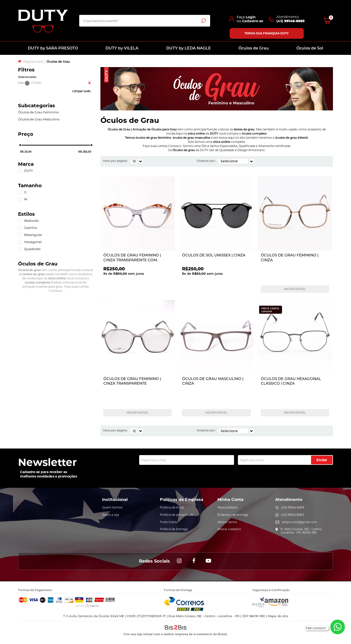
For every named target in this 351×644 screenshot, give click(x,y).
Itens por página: (115, 161)
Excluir (89, 83)
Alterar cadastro (229, 529)
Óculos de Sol (310, 48)
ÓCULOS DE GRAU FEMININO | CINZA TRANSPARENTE (132, 381)
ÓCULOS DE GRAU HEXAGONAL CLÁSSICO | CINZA (291, 381)
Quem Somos (112, 507)
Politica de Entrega (174, 529)
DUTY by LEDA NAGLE (189, 48)
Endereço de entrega (233, 515)
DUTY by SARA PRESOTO (53, 48)
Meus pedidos (228, 507)
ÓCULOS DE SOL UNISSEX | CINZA (214, 255)
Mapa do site (278, 616)
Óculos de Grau (254, 48)
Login (251, 17)
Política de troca (172, 507)
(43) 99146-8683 (293, 507)
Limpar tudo (82, 91)
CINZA (27, 83)
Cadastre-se (253, 21)
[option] (217, 89)
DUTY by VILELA (122, 48)
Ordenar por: (206, 161)
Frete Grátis (168, 522)
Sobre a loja (111, 515)
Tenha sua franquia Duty (267, 33)
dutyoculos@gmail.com (299, 522)
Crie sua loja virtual (138, 634)
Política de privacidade (176, 515)
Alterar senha (227, 522)
